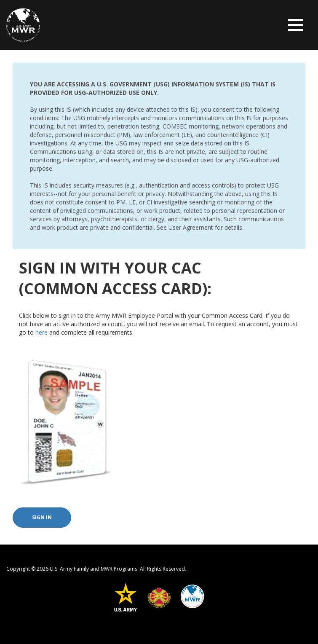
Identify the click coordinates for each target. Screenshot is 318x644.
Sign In (42, 517)
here (41, 332)
